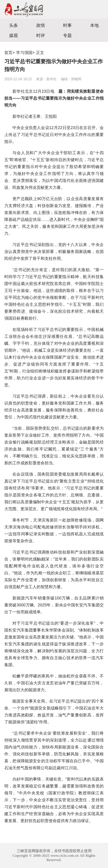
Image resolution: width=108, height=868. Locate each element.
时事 (67, 25)
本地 (94, 25)
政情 (41, 25)
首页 (8, 53)
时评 (41, 35)
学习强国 (24, 53)
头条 (14, 25)
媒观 (14, 35)
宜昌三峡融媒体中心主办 (27, 9)
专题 (67, 35)
